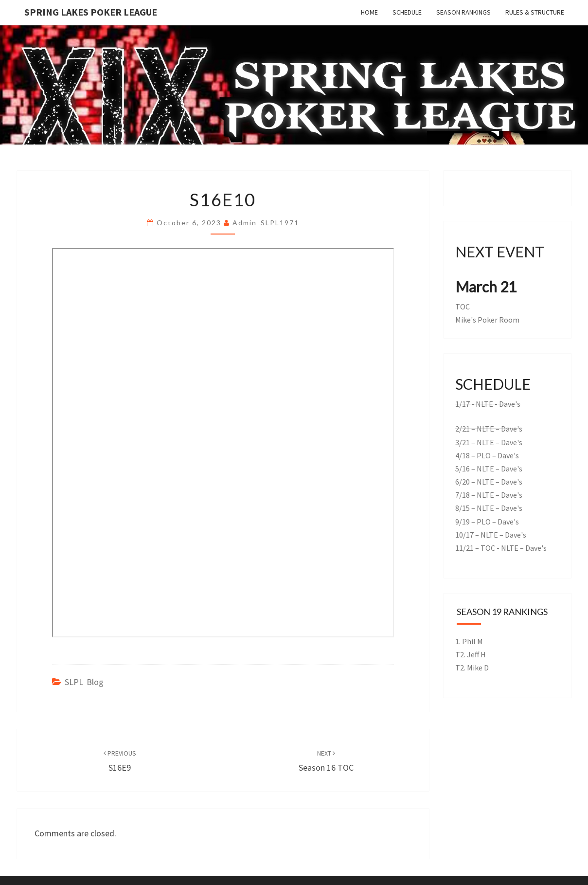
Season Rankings (463, 12)
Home (369, 12)
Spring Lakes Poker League (91, 12)
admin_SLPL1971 (266, 223)
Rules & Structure (535, 12)
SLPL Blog (84, 682)
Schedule (407, 12)
